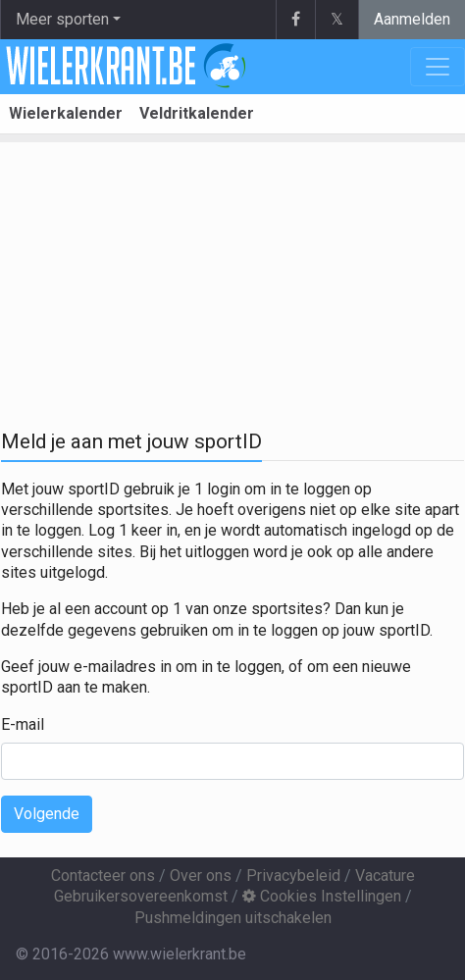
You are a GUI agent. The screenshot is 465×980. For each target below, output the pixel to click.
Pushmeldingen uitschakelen (233, 918)
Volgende (47, 814)
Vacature (385, 876)
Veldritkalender (197, 113)
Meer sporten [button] (62, 19)
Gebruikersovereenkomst (141, 896)
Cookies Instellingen (322, 896)
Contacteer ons (103, 876)
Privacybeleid (293, 876)
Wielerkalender (66, 113)
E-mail (23, 724)
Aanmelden (412, 19)
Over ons (201, 876)
